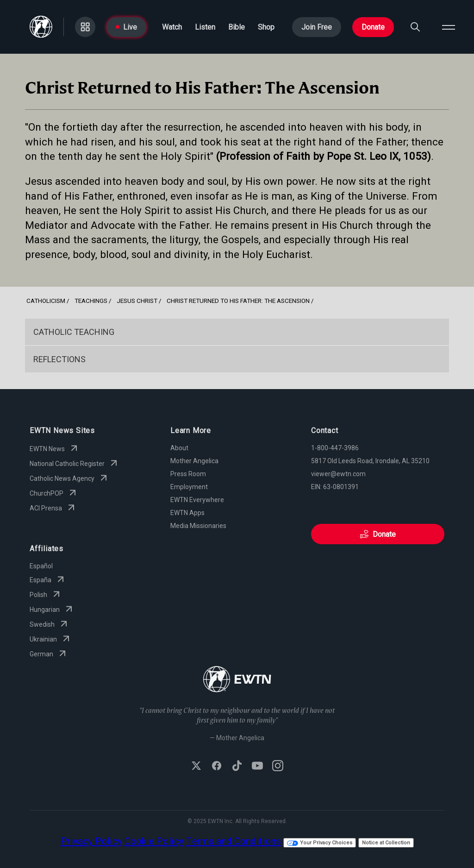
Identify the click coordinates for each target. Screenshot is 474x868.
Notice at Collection (386, 843)
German (49, 654)
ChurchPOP (54, 493)
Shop (266, 27)
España (48, 580)
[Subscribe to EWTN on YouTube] (257, 767)
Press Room (188, 474)
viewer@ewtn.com (338, 474)
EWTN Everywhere (197, 500)
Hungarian (52, 610)
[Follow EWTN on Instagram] (278, 767)
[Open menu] (449, 27)
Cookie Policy (154, 841)
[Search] (415, 27)
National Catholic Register (75, 464)
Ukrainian (51, 639)
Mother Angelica (194, 461)
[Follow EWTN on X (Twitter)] (196, 767)
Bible (237, 27)
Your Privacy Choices (320, 843)
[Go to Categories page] (85, 27)
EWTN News (55, 449)
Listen (205, 27)
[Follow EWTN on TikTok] (237, 767)
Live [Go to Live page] (126, 27)
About (179, 448)
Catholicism (46, 301)
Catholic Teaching (74, 332)
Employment (189, 487)
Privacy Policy (91, 841)
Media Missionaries (198, 526)
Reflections (59, 359)
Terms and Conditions (234, 841)
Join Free (317, 27)
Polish (46, 595)
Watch (172, 27)
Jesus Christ (137, 301)
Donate (373, 27)
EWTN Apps (187, 513)
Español (41, 566)
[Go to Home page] (41, 27)
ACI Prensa (53, 508)
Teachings (91, 301)
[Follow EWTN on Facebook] (217, 767)
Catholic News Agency (69, 478)
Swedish (50, 624)
